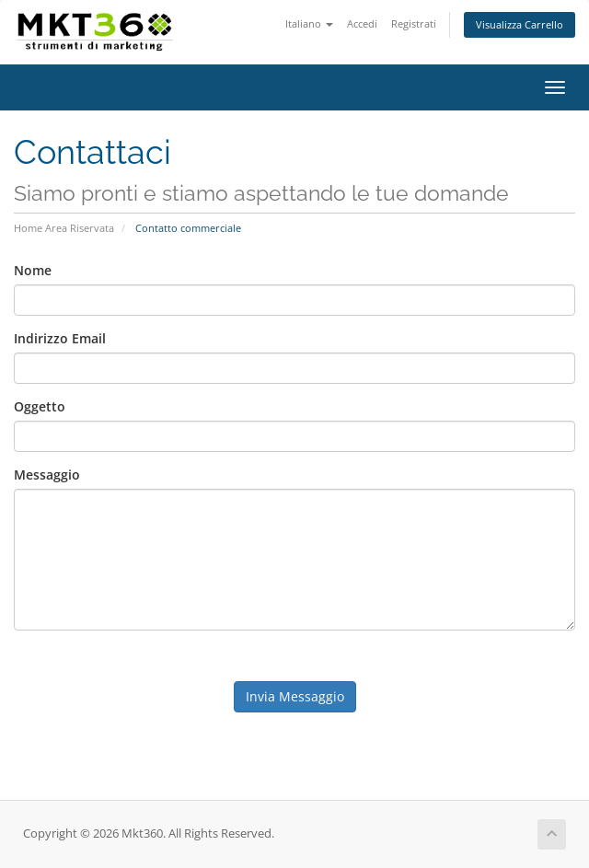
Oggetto (40, 406)
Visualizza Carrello (520, 24)
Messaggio (47, 475)
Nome (33, 270)
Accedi (362, 23)
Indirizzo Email (60, 338)
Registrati (414, 23)
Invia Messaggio (295, 696)
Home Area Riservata (64, 228)
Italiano (309, 23)
